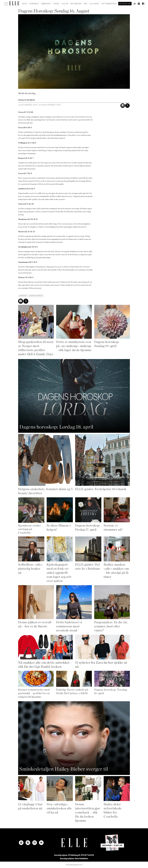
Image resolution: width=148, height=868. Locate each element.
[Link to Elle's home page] (74, 843)
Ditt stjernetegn (109, 4)
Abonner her (125, 4)
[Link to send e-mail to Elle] (41, 843)
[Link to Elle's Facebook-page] (28, 843)
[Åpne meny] (6, 3)
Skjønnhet (46, 4)
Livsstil (56, 4)
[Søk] (135, 4)
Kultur (65, 4)
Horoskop (34, 4)
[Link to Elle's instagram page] (21, 843)
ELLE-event (94, 4)
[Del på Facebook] (123, 106)
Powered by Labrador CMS (74, 865)
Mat (86, 4)
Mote (24, 4)
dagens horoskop (36, 296)
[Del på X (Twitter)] (127, 106)
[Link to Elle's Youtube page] (35, 843)
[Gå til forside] (14, 3)
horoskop (23, 296)
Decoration (76, 4)
